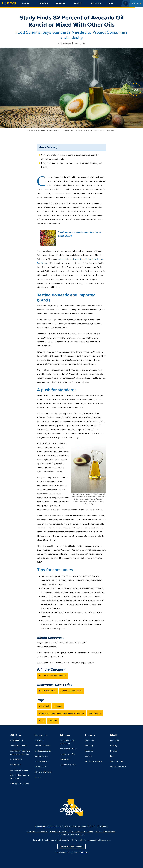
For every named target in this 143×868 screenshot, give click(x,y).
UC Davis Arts (15, 764)
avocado (58, 706)
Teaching (89, 745)
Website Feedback (118, 766)
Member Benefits (67, 754)
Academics (61, 3)
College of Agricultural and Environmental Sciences (62, 713)
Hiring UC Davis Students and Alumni (20, 777)
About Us (25, 3)
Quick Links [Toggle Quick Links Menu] (135, 3)
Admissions (43, 3)
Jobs (112, 756)
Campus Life (96, 3)
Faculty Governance (93, 761)
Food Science (95, 713)
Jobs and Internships (44, 772)
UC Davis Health (16, 740)
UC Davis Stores (16, 759)
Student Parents (42, 756)
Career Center (41, 766)
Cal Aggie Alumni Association (67, 742)
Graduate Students (43, 751)
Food (41, 721)
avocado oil (44, 706)
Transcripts (64, 759)
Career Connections (68, 749)
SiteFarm (84, 852)
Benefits (89, 756)
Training (114, 745)
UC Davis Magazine (68, 764)
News (111, 3)
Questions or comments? (37, 831)
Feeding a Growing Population (52, 676)
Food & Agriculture (47, 691)
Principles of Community (82, 831)
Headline (53, 721)
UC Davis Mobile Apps (19, 770)
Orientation (39, 740)
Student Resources (43, 745)
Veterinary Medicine (18, 745)
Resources (89, 740)
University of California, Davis (48, 826)
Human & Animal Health (71, 691)
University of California (105, 831)
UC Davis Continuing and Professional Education (20, 752)
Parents (38, 777)
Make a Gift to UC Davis (19, 783)
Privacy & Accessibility (60, 831)
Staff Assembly (116, 761)
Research (78, 3)
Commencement (42, 761)
